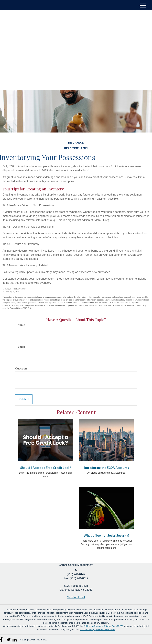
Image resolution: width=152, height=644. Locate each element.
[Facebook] (144, 27)
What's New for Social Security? (107, 535)
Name (21, 325)
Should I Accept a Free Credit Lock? (46, 468)
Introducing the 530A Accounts (107, 468)
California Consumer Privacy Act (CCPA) (103, 626)
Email (21, 347)
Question (21, 369)
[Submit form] (24, 399)
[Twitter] (131, 27)
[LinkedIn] (138, 27)
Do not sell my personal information (98, 629)
